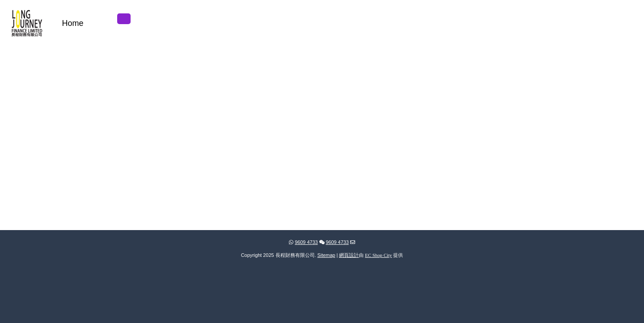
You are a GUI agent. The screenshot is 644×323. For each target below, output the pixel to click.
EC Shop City (378, 255)
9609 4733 (303, 242)
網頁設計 (349, 255)
